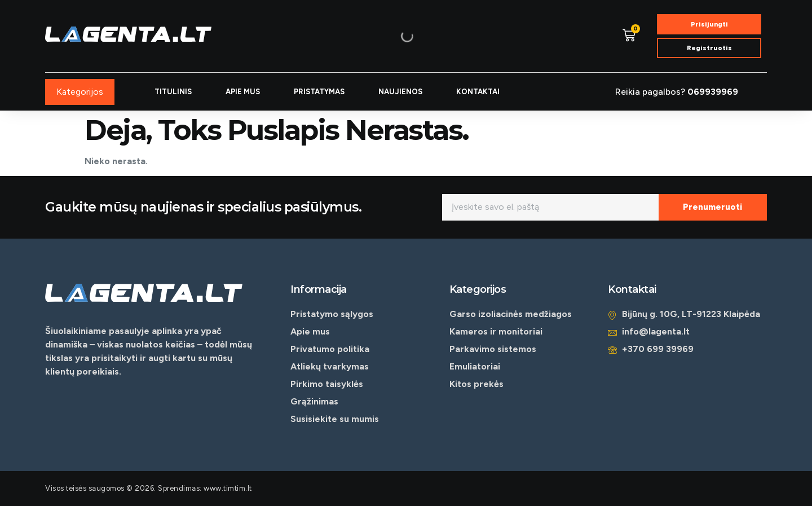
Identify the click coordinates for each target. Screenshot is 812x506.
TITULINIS (173, 92)
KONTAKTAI (478, 92)
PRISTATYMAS (319, 92)
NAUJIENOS (400, 92)
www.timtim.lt (228, 488)
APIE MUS (243, 92)
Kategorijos (80, 92)
